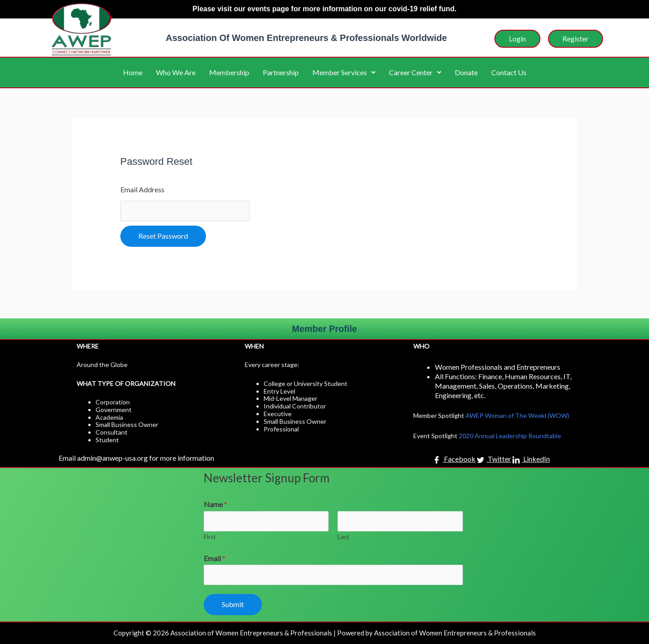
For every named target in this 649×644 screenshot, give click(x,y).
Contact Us (509, 72)
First (210, 537)
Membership (229, 72)
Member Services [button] (344, 72)
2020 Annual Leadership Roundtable (510, 436)
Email (215, 558)
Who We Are (176, 72)
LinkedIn (531, 460)
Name (215, 504)
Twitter (494, 460)
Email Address (142, 189)
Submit (233, 604)
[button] (344, 73)
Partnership (281, 72)
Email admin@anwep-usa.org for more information (136, 458)
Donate (466, 72)
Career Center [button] (415, 72)
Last (343, 537)
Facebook (454, 460)
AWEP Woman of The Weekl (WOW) (517, 415)
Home (133, 72)
